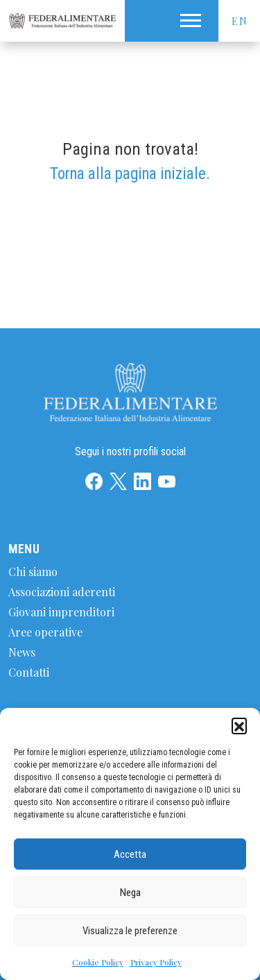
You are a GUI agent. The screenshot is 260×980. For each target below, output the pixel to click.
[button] (239, 725)
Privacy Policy (156, 962)
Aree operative (45, 632)
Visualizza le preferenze (130, 931)
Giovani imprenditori (61, 612)
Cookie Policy (98, 962)
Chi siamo (33, 572)
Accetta (130, 854)
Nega (130, 893)
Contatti (29, 672)
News (22, 652)
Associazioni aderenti (62, 592)
